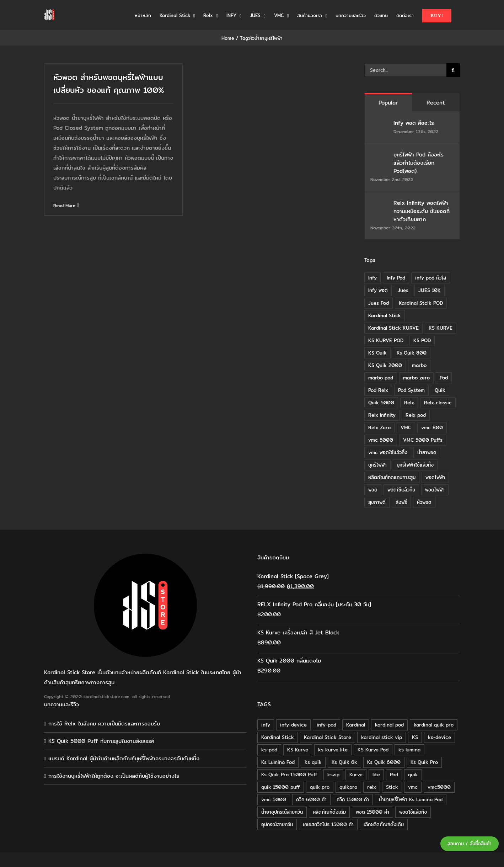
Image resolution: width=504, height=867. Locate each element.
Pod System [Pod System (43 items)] (411, 390)
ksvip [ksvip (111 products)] (333, 775)
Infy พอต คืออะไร (415, 123)
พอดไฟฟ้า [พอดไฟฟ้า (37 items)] (435, 477)
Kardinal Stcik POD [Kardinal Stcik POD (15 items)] (421, 303)
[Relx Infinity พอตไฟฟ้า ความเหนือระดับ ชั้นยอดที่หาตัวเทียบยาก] (380, 204)
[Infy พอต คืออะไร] (380, 124)
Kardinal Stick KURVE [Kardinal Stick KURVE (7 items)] (393, 328)
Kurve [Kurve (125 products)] (356, 775)
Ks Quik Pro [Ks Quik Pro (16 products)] (424, 762)
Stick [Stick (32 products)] (392, 787)
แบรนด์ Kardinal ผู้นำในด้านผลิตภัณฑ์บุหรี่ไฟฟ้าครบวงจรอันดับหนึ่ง (124, 758)
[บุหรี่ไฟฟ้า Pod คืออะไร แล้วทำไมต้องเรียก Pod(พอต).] (380, 155)
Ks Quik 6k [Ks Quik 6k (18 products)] (344, 762)
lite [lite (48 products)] (376, 775)
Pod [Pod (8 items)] (444, 378)
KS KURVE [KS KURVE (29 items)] (441, 328)
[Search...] (405, 70)
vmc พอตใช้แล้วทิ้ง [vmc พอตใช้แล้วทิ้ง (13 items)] (388, 452)
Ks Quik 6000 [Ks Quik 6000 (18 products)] (384, 762)
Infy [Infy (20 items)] (372, 278)
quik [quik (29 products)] (413, 775)
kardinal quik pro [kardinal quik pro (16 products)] (434, 725)
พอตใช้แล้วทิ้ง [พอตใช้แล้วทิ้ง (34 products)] (413, 812)
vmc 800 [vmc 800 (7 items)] (432, 427)
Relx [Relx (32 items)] (409, 403)
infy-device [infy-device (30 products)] (293, 725)
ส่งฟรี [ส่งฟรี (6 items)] (401, 502)
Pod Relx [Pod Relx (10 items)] (378, 390)
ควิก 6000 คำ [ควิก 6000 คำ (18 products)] (311, 799)
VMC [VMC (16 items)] (406, 427)
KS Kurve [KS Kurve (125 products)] (298, 750)
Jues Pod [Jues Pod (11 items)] (379, 303)
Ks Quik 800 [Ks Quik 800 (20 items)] (412, 353)
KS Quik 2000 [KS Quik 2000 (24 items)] (385, 365)
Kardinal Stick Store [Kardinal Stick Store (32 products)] (328, 737)
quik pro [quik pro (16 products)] (320, 787)
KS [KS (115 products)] (415, 737)
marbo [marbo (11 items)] (419, 365)
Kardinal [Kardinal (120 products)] (356, 725)
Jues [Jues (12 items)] (403, 290)
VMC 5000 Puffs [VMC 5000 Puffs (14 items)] (423, 440)
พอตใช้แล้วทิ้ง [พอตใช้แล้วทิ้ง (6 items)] (401, 490)
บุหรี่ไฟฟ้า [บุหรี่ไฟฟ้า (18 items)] (377, 465)
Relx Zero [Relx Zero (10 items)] (379, 427)
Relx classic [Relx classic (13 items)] (438, 403)
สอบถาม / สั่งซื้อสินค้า (470, 844)
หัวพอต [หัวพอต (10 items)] (424, 502)
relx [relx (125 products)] (372, 787)
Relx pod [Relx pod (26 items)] (416, 415)
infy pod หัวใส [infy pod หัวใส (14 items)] (431, 278)
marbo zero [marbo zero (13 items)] (416, 378)
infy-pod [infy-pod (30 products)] (326, 725)
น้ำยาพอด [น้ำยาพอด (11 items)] (427, 452)
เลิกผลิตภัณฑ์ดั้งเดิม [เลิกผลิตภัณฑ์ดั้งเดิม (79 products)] (384, 824)
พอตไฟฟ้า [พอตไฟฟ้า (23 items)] (435, 490)
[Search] (453, 70)
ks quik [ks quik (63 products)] (313, 762)
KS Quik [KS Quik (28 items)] (377, 353)
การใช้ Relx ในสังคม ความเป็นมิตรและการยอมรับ (104, 724)
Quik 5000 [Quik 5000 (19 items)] (381, 403)
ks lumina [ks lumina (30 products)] (409, 750)
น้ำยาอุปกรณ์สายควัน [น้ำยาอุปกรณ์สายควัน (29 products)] (282, 812)
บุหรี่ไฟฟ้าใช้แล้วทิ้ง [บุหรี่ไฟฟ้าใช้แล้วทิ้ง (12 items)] (415, 465)
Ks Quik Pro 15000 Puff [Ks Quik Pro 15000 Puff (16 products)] (289, 775)
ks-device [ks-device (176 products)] (439, 737)
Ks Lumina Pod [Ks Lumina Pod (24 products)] (278, 762)
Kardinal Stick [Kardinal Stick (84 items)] (385, 315)
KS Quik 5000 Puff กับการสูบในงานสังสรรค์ (101, 741)
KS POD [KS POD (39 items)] (422, 340)
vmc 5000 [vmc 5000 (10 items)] (381, 440)
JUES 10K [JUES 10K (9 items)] (430, 290)
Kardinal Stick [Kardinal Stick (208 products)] (278, 737)
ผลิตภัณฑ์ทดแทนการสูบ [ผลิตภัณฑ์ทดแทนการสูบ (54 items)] (392, 477)
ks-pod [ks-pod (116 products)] (269, 750)
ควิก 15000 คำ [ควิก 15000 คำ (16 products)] (353, 799)
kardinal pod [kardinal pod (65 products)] (389, 725)
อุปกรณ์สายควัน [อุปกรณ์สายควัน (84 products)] (277, 824)
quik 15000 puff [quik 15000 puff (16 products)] (281, 787)
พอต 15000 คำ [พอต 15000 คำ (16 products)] (372, 812)
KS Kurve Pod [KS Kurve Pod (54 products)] (373, 750)
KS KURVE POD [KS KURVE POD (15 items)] (386, 340)
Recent (436, 103)
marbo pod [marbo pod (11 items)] (381, 378)
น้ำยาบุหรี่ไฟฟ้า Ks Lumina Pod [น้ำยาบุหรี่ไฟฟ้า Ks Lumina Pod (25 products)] (411, 799)
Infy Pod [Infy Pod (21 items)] (396, 278)
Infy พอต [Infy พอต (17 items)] (378, 290)
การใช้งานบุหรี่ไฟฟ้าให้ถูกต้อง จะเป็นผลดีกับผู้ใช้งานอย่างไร (114, 776)
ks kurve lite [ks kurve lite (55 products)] (333, 750)
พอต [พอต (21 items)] (373, 490)
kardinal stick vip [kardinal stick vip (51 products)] (382, 737)
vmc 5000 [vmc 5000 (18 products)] (274, 799)
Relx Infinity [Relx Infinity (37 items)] (382, 415)
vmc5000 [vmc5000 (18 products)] (439, 787)
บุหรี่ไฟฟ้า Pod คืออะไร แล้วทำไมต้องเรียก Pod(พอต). (419, 163)
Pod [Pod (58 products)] (394, 775)
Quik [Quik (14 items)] (440, 390)
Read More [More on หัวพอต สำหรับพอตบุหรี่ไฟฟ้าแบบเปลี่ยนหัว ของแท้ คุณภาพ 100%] (64, 205)
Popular (388, 103)
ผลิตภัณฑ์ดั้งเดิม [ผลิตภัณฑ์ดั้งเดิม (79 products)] (329, 812)
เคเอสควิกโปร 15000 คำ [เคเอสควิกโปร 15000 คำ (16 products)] (328, 824)
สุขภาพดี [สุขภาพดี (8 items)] (377, 502)
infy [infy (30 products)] (266, 725)
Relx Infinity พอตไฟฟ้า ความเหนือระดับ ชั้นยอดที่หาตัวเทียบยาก (422, 211)
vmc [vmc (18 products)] (413, 787)
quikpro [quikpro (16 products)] (348, 787)
